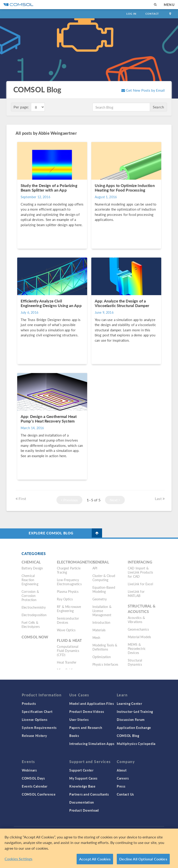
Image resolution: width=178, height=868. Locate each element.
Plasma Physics (68, 591)
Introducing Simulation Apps (92, 744)
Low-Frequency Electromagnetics (69, 582)
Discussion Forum (131, 720)
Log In (131, 14)
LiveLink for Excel (140, 584)
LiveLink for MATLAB (136, 593)
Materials (99, 630)
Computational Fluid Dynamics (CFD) (68, 651)
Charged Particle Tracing (69, 570)
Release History (34, 736)
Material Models (139, 637)
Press (121, 786)
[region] (89, 848)
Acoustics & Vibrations (136, 620)
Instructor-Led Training (135, 711)
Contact (152, 14)
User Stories (79, 720)
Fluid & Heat (69, 640)
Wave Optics (66, 630)
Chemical (31, 562)
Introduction (102, 622)
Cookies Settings (19, 859)
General (101, 562)
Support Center (81, 770)
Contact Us (125, 794)
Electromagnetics (76, 562)
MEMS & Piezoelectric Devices (137, 648)
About (122, 770)
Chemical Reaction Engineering (30, 580)
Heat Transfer (67, 662)
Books (74, 736)
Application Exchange (134, 728)
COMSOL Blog (128, 736)
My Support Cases (83, 778)
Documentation (82, 802)
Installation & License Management (102, 611)
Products (29, 703)
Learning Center (129, 703)
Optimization (102, 657)
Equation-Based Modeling (104, 589)
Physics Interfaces (105, 664)
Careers (123, 778)
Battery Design (32, 568)
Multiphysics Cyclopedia (136, 744)
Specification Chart (37, 711)
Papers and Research (86, 728)
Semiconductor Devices (68, 620)
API (95, 568)
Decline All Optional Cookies (143, 859)
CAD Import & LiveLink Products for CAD (140, 572)
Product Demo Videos (87, 711)
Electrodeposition (34, 615)
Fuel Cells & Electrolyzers (31, 624)
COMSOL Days (33, 778)
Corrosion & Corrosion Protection (30, 596)
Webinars (29, 770)
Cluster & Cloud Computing (104, 578)
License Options (35, 720)
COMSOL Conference (39, 794)
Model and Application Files (92, 703)
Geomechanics (138, 629)
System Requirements (39, 728)
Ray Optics (65, 599)
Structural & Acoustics (142, 609)
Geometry (100, 599)
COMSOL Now (35, 637)
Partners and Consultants (89, 794)
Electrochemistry (34, 607)
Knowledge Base (82, 786)
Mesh (96, 637)
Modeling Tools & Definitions (105, 647)
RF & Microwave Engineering (69, 609)
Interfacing (140, 562)
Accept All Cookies (95, 859)
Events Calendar (35, 786)
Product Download (84, 810)
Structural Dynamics (135, 662)
